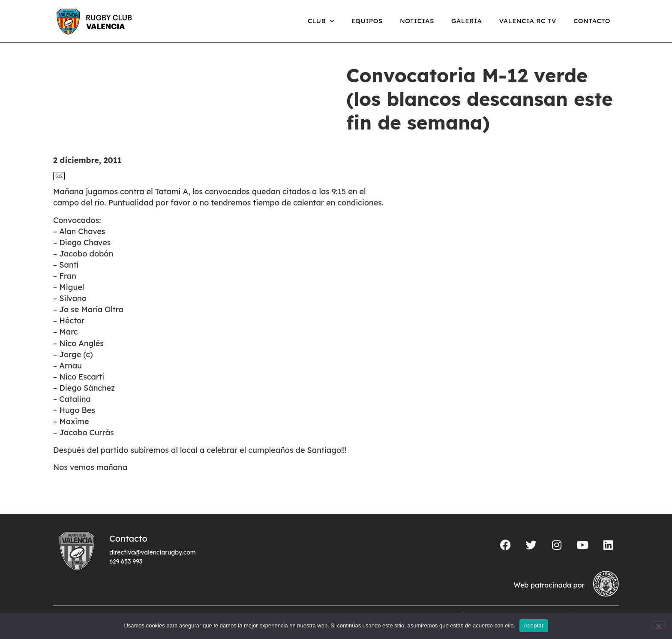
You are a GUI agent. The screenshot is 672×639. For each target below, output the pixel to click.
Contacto (592, 21)
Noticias (417, 21)
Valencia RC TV (528, 21)
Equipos (367, 21)
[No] (658, 625)
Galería (467, 21)
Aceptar (534, 625)
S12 (59, 176)
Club (321, 21)
